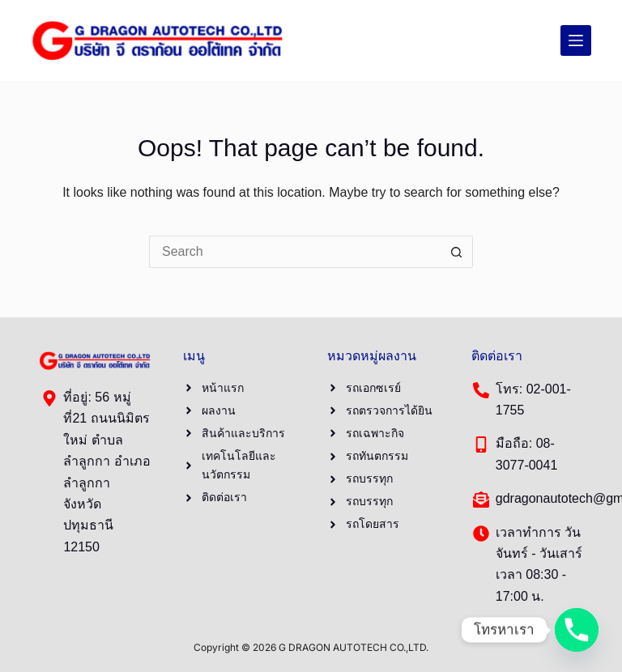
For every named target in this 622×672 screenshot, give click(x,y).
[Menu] (576, 40)
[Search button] (457, 252)
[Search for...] (295, 252)
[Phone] (577, 630)
